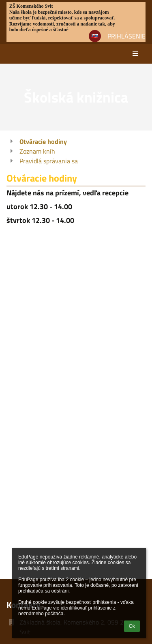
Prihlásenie (126, 36)
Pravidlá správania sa (49, 161)
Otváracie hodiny (43, 141)
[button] (95, 36)
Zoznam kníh (37, 151)
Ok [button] (132, 626)
